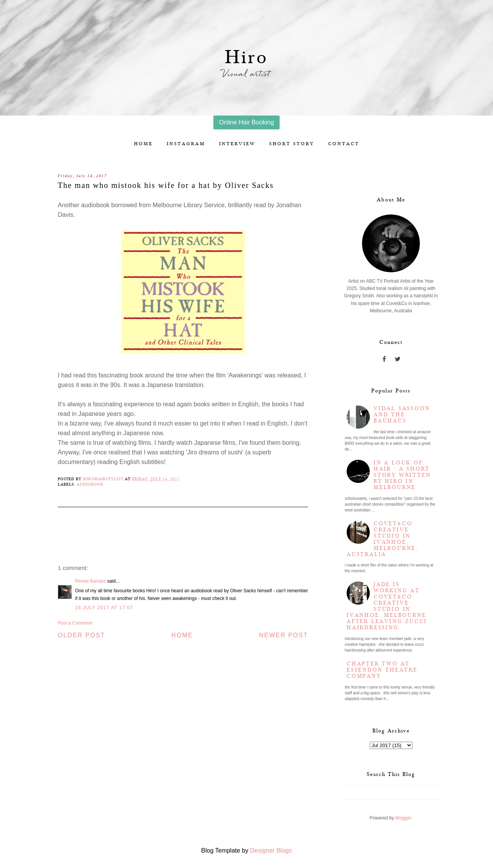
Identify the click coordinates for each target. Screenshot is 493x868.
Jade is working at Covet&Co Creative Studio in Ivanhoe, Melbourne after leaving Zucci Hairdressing (387, 606)
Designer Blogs (271, 850)
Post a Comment (75, 623)
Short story (292, 144)
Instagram (186, 144)
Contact (344, 144)
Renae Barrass (91, 581)
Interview (237, 144)
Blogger (403, 818)
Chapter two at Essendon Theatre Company (382, 670)
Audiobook (90, 484)
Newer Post (283, 635)
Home (143, 144)
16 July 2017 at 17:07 (104, 608)
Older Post (81, 635)
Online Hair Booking (246, 122)
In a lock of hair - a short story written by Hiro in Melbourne (402, 475)
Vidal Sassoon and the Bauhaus (402, 415)
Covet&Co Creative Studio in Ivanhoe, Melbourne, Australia (382, 539)
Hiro (247, 58)
